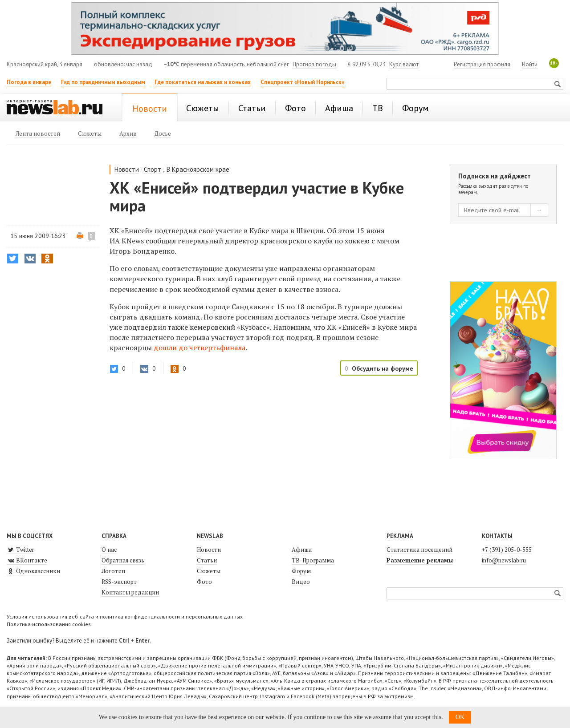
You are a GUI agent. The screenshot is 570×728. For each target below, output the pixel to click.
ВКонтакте (27, 560)
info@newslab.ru (504, 560)
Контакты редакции (130, 592)
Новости (127, 169)
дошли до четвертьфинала (199, 348)
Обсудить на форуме (383, 368)
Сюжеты (209, 571)
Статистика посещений (419, 550)
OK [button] (460, 717)
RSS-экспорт (119, 582)
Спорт (153, 169)
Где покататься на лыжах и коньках (203, 82)
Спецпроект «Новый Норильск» (302, 82)
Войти (530, 64)
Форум (301, 571)
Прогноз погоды (314, 64)
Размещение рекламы (420, 560)
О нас (109, 550)
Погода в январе (29, 82)
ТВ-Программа (313, 560)
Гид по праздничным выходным (103, 82)
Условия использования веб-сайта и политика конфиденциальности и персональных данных (125, 617)
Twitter (20, 550)
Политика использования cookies (49, 624)
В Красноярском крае (198, 169)
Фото (204, 582)
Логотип (113, 571)
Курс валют (404, 64)
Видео (301, 582)
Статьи (207, 560)
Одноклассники (33, 571)
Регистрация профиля (482, 64)
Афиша (302, 550)
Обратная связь (123, 560)
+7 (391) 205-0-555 (507, 550)
